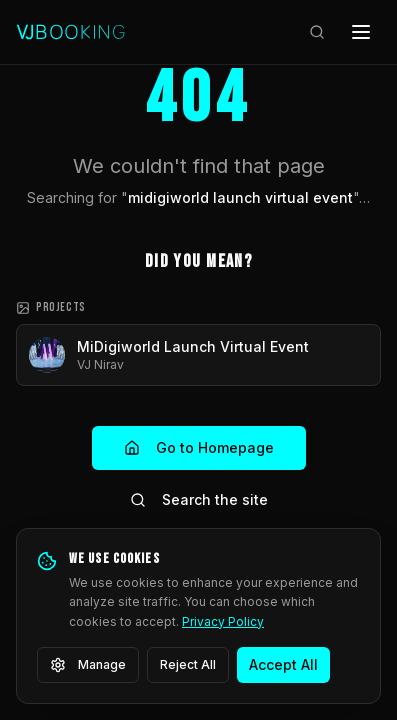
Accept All (283, 664)
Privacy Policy (223, 621)
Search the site (199, 499)
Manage (88, 665)
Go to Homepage (199, 447)
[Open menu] (361, 32)
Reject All (188, 664)
